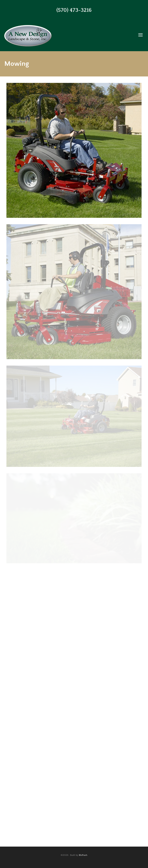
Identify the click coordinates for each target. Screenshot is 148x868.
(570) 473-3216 (74, 10)
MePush (83, 855)
